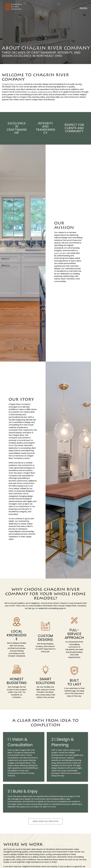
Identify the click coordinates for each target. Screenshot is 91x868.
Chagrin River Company (13, 84)
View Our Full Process (46, 821)
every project (60, 253)
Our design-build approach (40, 92)
